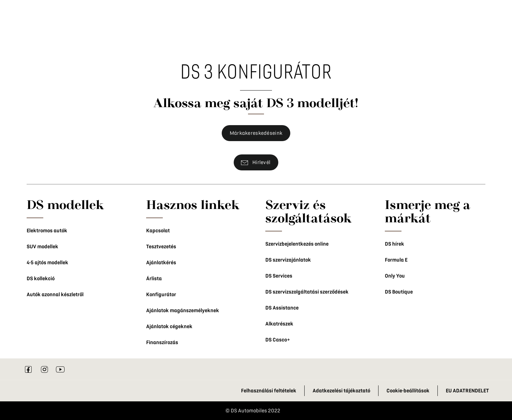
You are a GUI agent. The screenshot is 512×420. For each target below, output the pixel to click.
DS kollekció (41, 279)
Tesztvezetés (161, 247)
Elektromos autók (47, 231)
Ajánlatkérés (161, 263)
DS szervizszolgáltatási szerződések (307, 292)
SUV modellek (42, 247)
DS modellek (65, 204)
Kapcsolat (158, 231)
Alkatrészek (279, 324)
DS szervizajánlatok (288, 260)
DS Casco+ (278, 340)
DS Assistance (282, 308)
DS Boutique (399, 292)
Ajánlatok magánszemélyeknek (183, 311)
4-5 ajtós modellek (47, 263)
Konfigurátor (161, 295)
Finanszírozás (162, 342)
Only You (395, 276)
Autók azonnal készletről (55, 295)
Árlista (154, 279)
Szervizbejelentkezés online (297, 244)
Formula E (396, 260)
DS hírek (394, 244)
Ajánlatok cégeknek (169, 326)
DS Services (279, 276)
